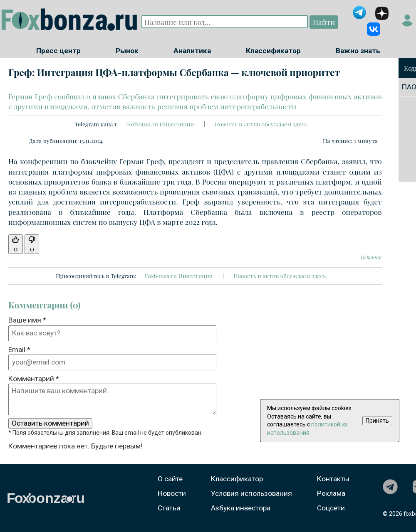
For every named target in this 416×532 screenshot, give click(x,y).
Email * (19, 350)
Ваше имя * (27, 320)
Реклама (331, 493)
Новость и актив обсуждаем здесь (261, 124)
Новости (172, 493)
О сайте (170, 479)
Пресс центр (58, 51)
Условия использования (251, 493)
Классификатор (273, 51)
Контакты (333, 479)
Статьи (169, 508)
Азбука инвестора (241, 508)
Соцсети (331, 508)
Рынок (127, 51)
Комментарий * (34, 379)
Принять (377, 421)
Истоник (371, 257)
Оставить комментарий (50, 423)
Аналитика (192, 51)
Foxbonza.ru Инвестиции (160, 124)
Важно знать (358, 51)
